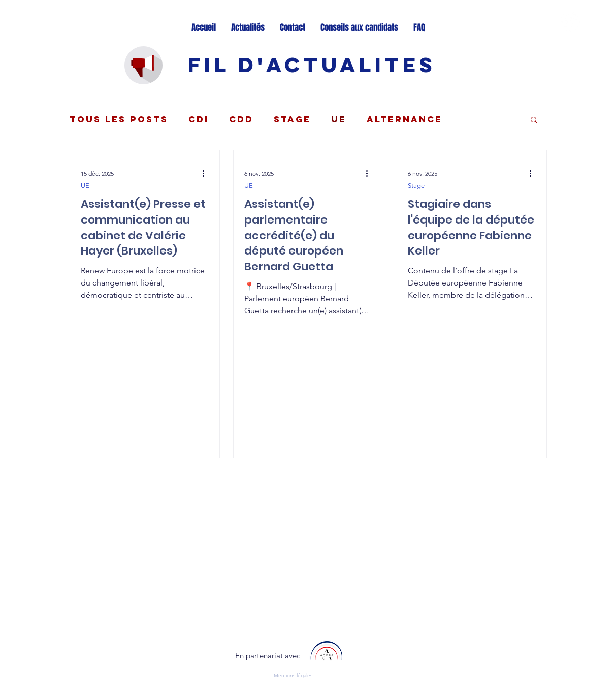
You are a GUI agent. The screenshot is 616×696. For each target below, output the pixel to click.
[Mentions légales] (297, 675)
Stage (292, 119)
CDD (241, 119)
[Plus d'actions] (207, 173)
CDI (199, 119)
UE (339, 119)
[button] (534, 121)
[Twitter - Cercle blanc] (571, 22)
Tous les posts (119, 119)
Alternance (404, 119)
